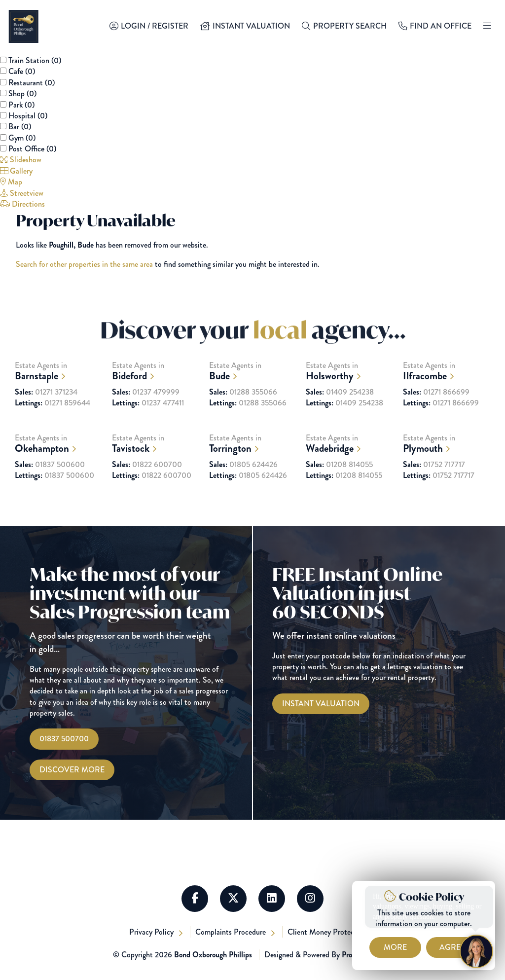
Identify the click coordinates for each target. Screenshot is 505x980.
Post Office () (32, 149)
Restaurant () (32, 83)
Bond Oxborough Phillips (213, 955)
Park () (21, 105)
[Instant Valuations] (321, 704)
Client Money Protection (328, 932)
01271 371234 (46, 409)
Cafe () (22, 71)
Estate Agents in (58, 388)
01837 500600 (50, 481)
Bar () (20, 127)
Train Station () (35, 60)
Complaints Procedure (232, 932)
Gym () (22, 138)
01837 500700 (64, 739)
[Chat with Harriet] (476, 951)
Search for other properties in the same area (84, 264)
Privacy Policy (152, 932)
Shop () (22, 93)
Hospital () (28, 116)
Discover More (72, 770)
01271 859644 (53, 420)
